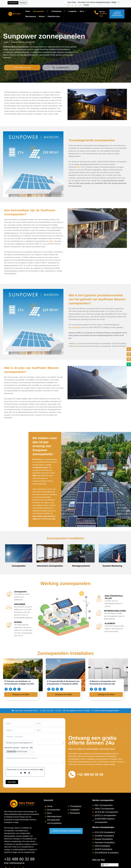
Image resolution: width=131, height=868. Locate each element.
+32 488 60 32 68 (91, 774)
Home (28, 11)
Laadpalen (73, 11)
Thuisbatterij (58, 11)
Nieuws (42, 16)
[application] (45, 11)
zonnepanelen (76, 326)
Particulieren (13, 3)
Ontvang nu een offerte (21, 694)
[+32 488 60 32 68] (72, 774)
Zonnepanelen (41, 11)
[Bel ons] (96, 13)
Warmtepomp (31, 16)
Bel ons (102, 12)
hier (76, 342)
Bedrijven (23, 3)
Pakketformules (54, 16)
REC (79, 167)
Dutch (105, 865)
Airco (82, 11)
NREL (51, 241)
